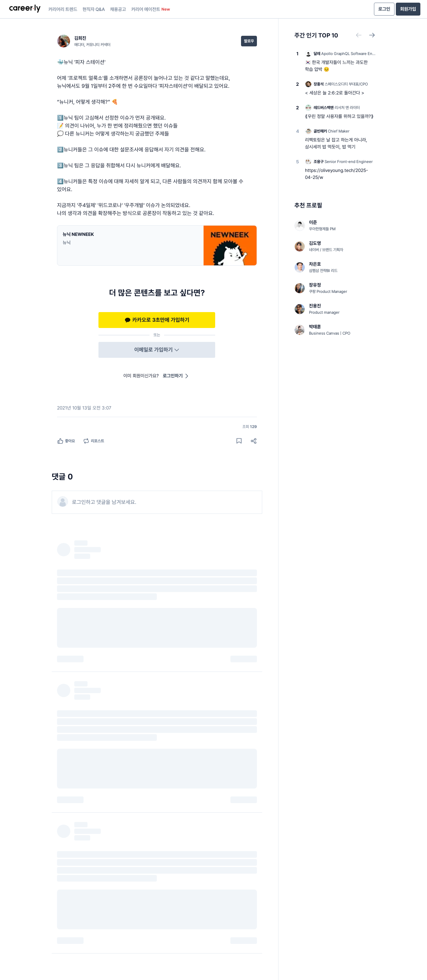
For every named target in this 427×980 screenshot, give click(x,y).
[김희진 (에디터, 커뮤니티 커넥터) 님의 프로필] (84, 41)
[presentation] (25, 9)
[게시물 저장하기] (239, 441)
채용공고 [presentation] (118, 9)
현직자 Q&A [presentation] (94, 9)
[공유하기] (254, 441)
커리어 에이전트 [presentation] (151, 9)
